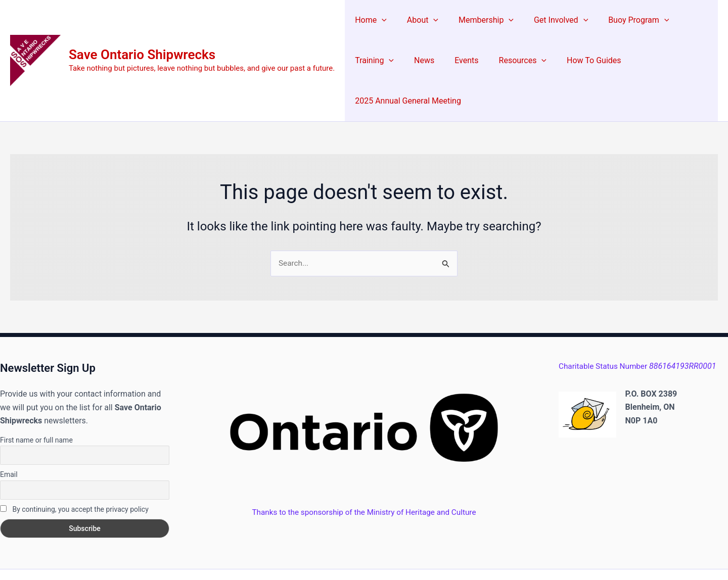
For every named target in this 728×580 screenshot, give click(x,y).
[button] (380, 20)
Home (369, 20)
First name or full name (36, 400)
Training (686, 20)
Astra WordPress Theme (466, 554)
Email (9, 434)
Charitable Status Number (640, 327)
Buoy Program (620, 20)
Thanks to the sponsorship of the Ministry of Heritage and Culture (364, 472)
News (363, 60)
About (417, 20)
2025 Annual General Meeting (617, 60)
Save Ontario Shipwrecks (142, 34)
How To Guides (520, 60)
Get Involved (547, 20)
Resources (454, 61)
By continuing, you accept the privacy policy (74, 469)
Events (401, 60)
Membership (476, 20)
